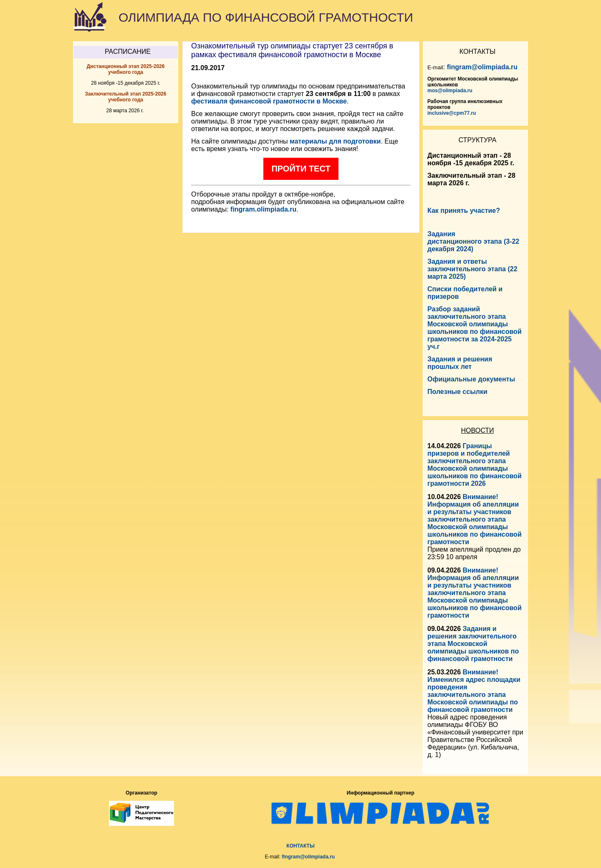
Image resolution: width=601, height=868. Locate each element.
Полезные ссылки (457, 392)
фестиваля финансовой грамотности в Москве (269, 101)
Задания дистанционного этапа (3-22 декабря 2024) (473, 241)
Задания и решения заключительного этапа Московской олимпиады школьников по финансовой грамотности (473, 644)
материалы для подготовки (335, 141)
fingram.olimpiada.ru (263, 209)
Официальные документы (471, 379)
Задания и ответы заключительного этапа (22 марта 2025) (472, 269)
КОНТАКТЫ (300, 846)
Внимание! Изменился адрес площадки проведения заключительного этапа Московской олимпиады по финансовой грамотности (474, 691)
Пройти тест (301, 169)
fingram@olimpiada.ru (482, 67)
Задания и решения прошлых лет (460, 363)
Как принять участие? (464, 211)
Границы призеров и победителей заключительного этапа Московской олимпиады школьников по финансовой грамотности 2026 (475, 465)
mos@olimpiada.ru (450, 91)
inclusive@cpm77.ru (452, 113)
